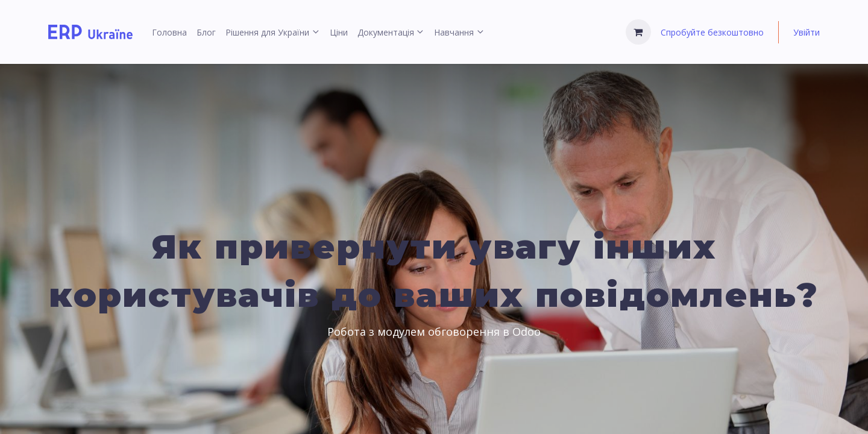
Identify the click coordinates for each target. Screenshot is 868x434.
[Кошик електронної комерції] (638, 32)
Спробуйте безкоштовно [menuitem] (712, 32)
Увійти (807, 32)
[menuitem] (169, 32)
